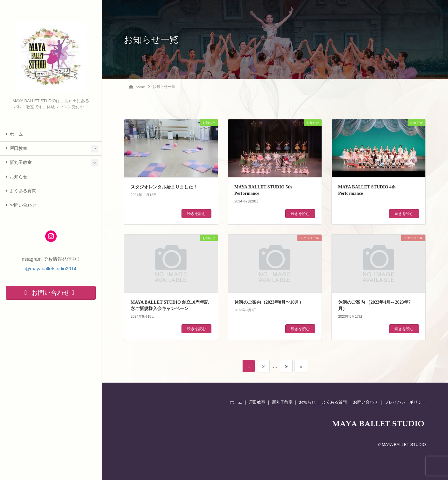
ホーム (14, 134)
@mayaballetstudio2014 (51, 268)
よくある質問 (21, 191)
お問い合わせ (21, 205)
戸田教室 (16, 148)
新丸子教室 (18, 162)
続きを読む (196, 213)
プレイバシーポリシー (405, 402)
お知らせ (16, 177)
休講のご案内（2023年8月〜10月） (269, 302)
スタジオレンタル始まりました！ (164, 187)
